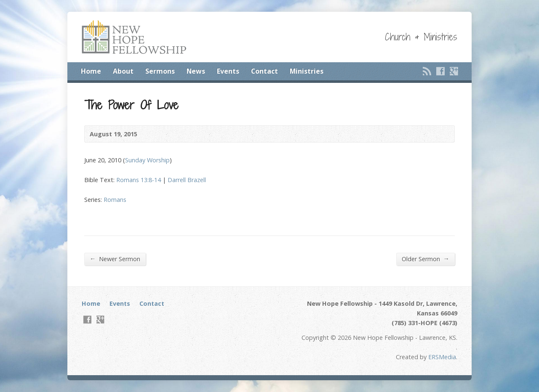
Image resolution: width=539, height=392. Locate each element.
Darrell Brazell (187, 180)
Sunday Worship (147, 160)
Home (91, 71)
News (196, 71)
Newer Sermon (115, 259)
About (123, 71)
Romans (115, 200)
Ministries (307, 71)
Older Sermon (426, 259)
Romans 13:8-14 (139, 180)
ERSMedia (442, 357)
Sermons (160, 71)
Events (228, 71)
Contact (264, 71)
